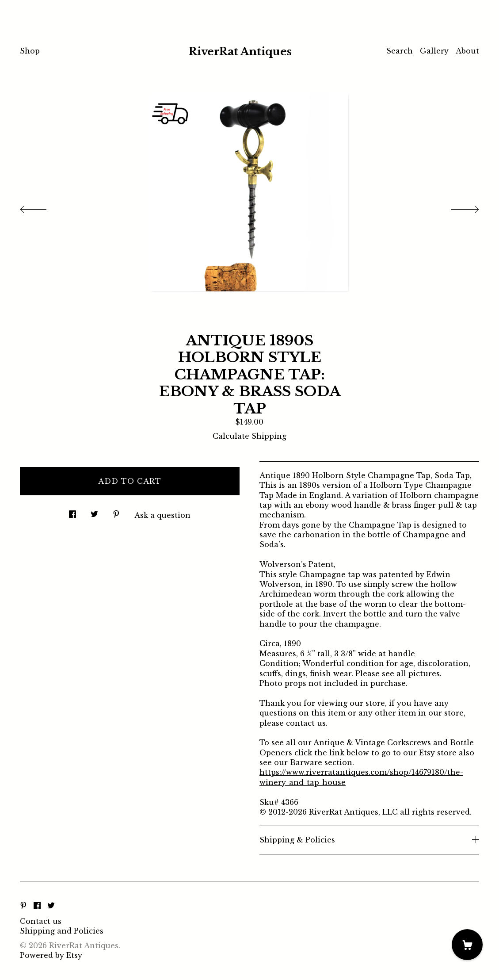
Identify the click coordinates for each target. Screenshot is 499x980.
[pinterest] (23, 906)
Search (400, 51)
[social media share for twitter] (94, 511)
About (467, 51)
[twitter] (51, 906)
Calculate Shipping (249, 436)
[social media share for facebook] (72, 511)
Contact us (41, 921)
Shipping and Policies (62, 931)
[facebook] (37, 906)
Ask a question (162, 515)
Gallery (434, 51)
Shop (30, 51)
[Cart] (467, 945)
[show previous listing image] (42, 207)
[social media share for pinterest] (116, 511)
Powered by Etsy (51, 955)
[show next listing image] (457, 207)
